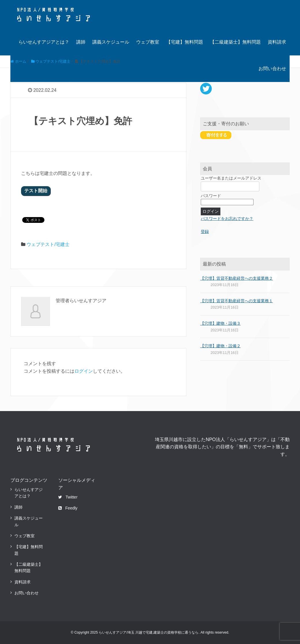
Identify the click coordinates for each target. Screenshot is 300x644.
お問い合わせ (272, 69)
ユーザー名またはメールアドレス (231, 178)
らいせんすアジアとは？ (44, 42)
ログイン (84, 371)
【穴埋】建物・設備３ (220, 323)
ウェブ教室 (148, 42)
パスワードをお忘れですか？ (227, 219)
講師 (81, 42)
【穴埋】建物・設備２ (220, 346)
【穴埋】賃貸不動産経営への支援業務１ (237, 301)
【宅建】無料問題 (185, 42)
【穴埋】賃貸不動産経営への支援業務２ (237, 278)
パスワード (211, 196)
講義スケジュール (111, 42)
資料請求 (277, 42)
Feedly (68, 508)
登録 (205, 232)
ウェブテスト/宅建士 (48, 244)
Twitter (68, 497)
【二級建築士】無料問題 (235, 42)
